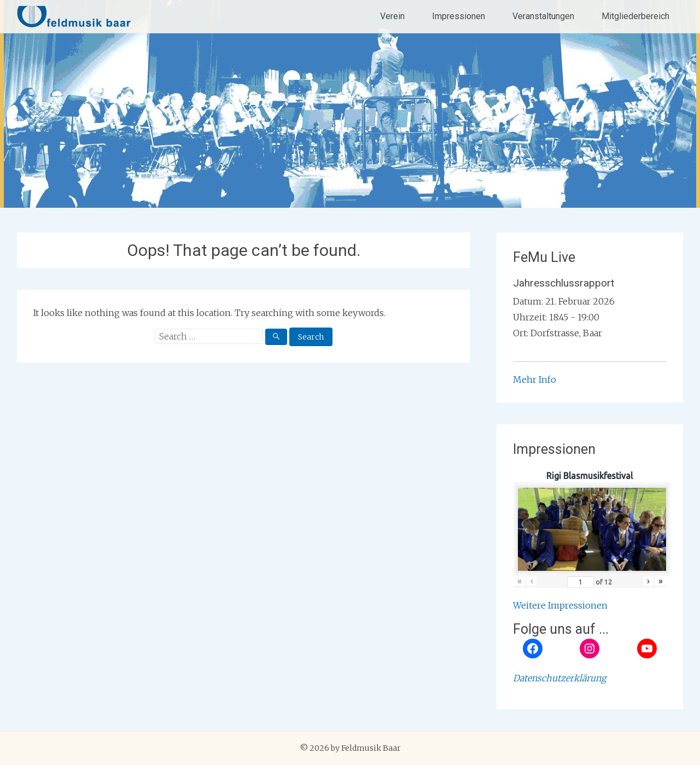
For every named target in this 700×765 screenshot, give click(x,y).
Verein (392, 16)
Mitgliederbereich (635, 16)
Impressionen (459, 16)
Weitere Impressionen (560, 605)
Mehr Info (535, 379)
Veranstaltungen (543, 16)
